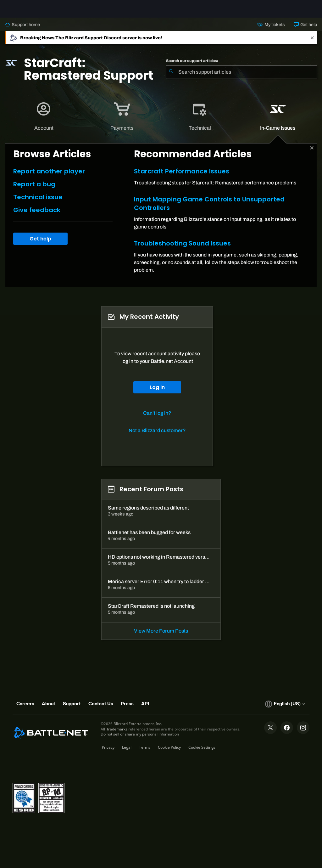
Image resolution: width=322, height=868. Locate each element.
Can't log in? (157, 418)
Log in (157, 392)
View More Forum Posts (161, 636)
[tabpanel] (161, 220)
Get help (305, 30)
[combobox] (241, 77)
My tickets (271, 30)
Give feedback (37, 215)
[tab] (44, 121)
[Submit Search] (171, 77)
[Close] (312, 43)
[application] (44, 121)
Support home (22, 30)
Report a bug (34, 189)
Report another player (49, 176)
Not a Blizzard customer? (157, 435)
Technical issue (38, 202)
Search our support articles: (192, 66)
